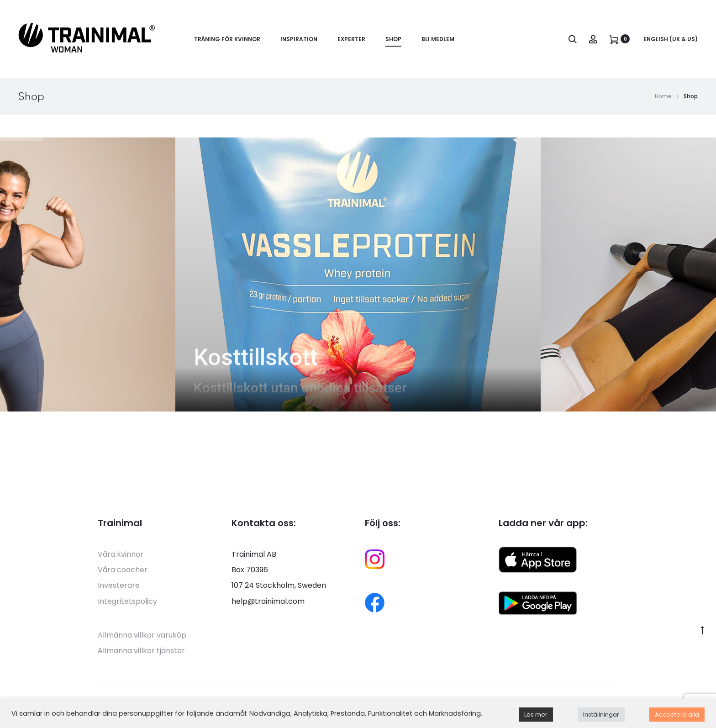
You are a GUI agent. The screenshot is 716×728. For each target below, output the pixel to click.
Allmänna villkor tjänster (141, 651)
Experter (351, 39)
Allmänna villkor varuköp (142, 635)
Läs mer (536, 715)
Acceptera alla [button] (677, 715)
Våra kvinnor (121, 554)
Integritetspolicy (127, 601)
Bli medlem (438, 39)
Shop (393, 39)
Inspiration (299, 39)
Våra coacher (123, 570)
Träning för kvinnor (227, 39)
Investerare (119, 585)
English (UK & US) (671, 39)
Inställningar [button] (601, 715)
